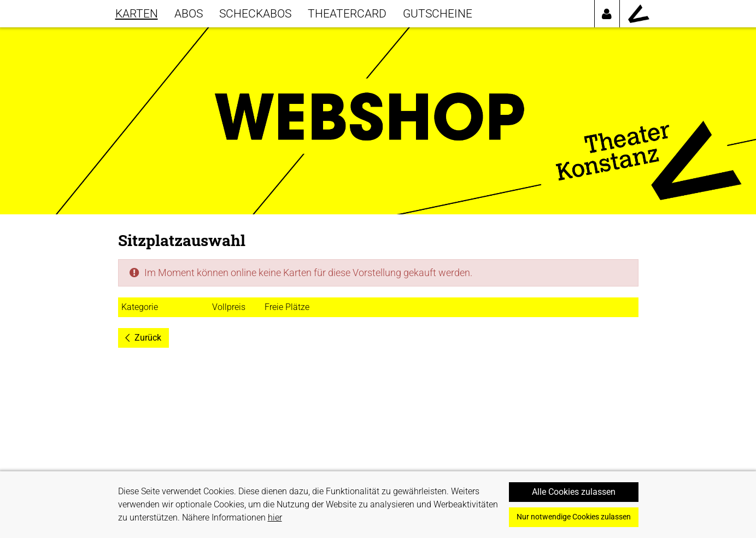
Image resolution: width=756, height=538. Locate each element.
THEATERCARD (347, 13)
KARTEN (137, 13)
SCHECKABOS (255, 13)
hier (275, 517)
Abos (189, 13)
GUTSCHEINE (438, 13)
